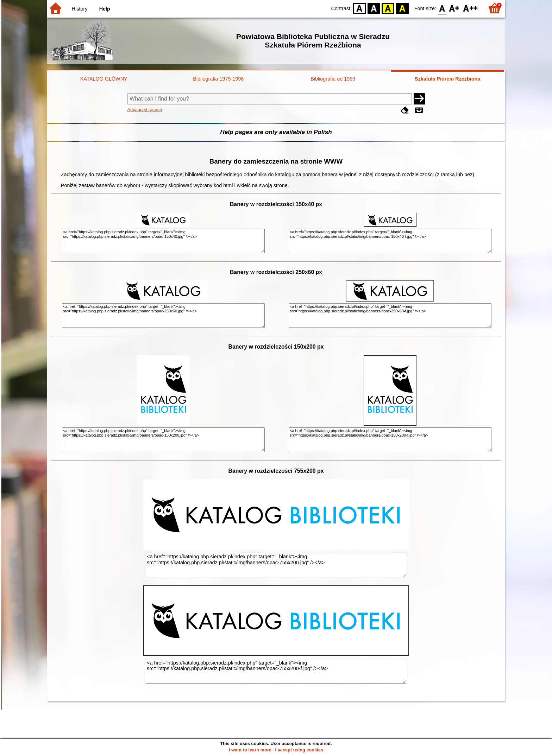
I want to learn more (250, 750)
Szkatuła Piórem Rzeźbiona (447, 79)
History (80, 9)
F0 (442, 8)
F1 (454, 8)
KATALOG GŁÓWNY (104, 79)
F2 (471, 8)
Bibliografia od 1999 (333, 79)
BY (402, 8)
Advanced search (145, 110)
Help (105, 9)
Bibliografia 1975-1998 (218, 79)
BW (374, 8)
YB (388, 8)
